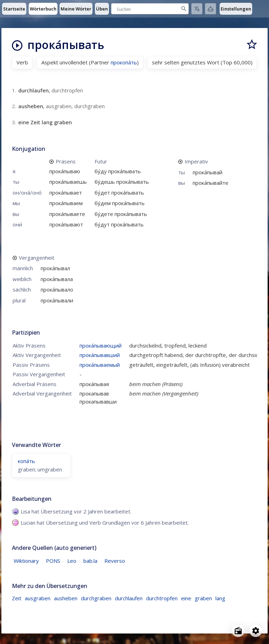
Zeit (17, 598)
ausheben (66, 598)
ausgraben (38, 598)
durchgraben (96, 598)
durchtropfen (162, 598)
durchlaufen (129, 598)
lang (220, 598)
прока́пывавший (100, 355)
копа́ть (26, 461)
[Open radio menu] (238, 631)
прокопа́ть (124, 62)
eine (186, 598)
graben (203, 598)
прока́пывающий (101, 345)
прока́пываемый (100, 365)
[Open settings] (256, 631)
